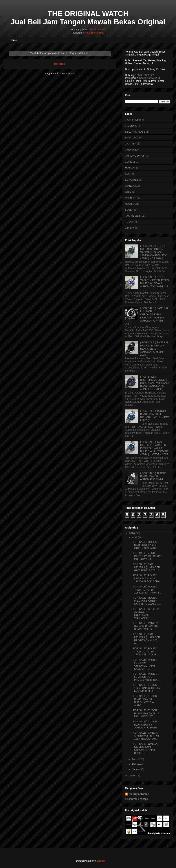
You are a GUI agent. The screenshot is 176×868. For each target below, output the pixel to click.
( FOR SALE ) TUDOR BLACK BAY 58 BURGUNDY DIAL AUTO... (144, 701)
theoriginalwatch (139, 794)
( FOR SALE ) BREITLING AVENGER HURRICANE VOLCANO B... (146, 613)
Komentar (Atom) (66, 73)
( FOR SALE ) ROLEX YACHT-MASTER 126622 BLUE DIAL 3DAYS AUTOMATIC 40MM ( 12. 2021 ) (155, 283)
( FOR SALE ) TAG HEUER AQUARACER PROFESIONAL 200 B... (146, 639)
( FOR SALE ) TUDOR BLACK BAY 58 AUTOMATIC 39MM (153, 476)
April (135, 537)
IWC (128, 174)
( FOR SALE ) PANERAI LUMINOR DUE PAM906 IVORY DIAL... (146, 677)
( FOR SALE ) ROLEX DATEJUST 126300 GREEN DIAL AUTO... (145, 545)
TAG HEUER (132, 216)
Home (13, 40)
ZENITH (130, 228)
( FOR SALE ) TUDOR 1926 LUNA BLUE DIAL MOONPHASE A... (146, 688)
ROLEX (129, 204)
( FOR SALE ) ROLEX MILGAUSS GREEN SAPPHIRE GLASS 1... (146, 601)
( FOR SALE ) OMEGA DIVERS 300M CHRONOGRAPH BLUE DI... (144, 748)
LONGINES (132, 180)
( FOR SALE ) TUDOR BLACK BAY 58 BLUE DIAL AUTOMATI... (145, 713)
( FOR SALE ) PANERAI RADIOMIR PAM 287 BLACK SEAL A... (145, 626)
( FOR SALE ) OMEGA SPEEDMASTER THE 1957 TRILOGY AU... (145, 736)
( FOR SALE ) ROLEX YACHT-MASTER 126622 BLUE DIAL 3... (146, 652)
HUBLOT (130, 168)
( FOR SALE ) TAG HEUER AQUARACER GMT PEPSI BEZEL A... (146, 567)
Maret (135, 759)
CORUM (130, 162)
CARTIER (131, 144)
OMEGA (130, 186)
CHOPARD (131, 150)
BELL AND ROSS (135, 132)
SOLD (129, 210)
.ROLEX (130, 126)
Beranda (60, 64)
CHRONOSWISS (135, 156)
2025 (132, 776)
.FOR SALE (132, 120)
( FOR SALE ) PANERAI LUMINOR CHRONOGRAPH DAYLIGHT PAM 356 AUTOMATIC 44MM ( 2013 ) (146, 316)
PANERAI (131, 198)
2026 (132, 533)
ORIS (128, 192)
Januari (136, 769)
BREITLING (132, 138)
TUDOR (130, 222)
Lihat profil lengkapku (137, 799)
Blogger (101, 861)
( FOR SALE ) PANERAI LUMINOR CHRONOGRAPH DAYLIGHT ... (145, 664)
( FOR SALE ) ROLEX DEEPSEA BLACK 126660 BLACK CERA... (147, 578)
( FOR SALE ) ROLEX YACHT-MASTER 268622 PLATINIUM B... (146, 590)
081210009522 (97, 29)
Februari (137, 764)
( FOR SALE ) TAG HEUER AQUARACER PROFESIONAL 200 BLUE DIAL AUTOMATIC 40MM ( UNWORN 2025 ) (155, 448)
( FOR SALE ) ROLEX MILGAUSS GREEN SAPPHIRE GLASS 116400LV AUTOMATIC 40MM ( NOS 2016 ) (154, 252)
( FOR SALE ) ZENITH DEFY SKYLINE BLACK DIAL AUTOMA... (147, 556)
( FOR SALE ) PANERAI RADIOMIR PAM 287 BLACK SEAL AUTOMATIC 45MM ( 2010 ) (154, 349)
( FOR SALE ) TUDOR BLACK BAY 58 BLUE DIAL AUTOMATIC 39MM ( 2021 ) (155, 416)
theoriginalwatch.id (94, 33)
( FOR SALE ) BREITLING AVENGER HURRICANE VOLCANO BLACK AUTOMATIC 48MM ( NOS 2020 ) (155, 383)
